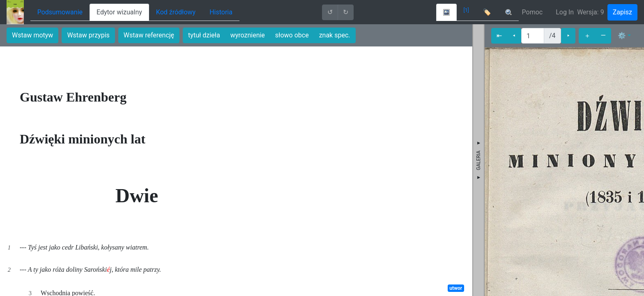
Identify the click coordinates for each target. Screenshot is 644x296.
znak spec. (335, 35)
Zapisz (622, 12)
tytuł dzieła (204, 35)
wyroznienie (248, 35)
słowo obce (292, 35)
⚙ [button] (622, 36)
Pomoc (532, 12)
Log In (565, 12)
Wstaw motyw (32, 35)
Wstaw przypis (88, 35)
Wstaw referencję (149, 35)
